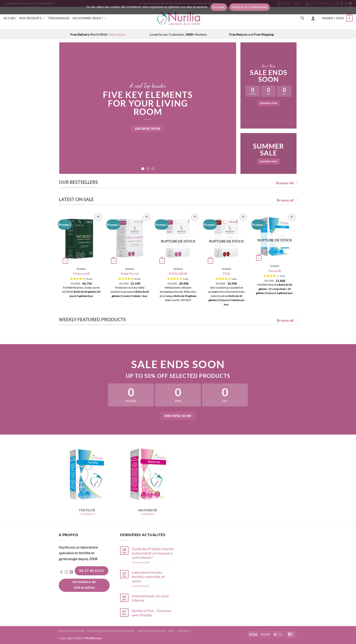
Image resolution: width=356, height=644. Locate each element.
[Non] (350, 8)
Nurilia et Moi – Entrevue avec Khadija (152, 613)
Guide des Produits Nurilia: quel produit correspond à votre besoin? (153, 553)
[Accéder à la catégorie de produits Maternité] (148, 482)
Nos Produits (32, 18)
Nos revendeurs (72, 631)
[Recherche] (302, 18)
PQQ (226, 273)
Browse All (287, 183)
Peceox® (275, 271)
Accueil (10, 18)
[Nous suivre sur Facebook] (61, 572)
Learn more (117, 34)
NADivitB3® (178, 273)
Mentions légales (151, 631)
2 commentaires (147, 586)
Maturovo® (81, 273)
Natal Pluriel (130, 273)
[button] (313, 18)
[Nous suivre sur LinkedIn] (71, 572)
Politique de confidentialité (111, 631)
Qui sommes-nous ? (89, 18)
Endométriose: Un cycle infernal (150, 598)
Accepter (219, 7)
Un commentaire (147, 562)
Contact (184, 631)
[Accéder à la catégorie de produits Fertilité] (87, 482)
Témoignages (58, 18)
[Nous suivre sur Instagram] (66, 572)
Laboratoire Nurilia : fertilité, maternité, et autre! (148, 577)
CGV (171, 631)
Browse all (287, 200)
